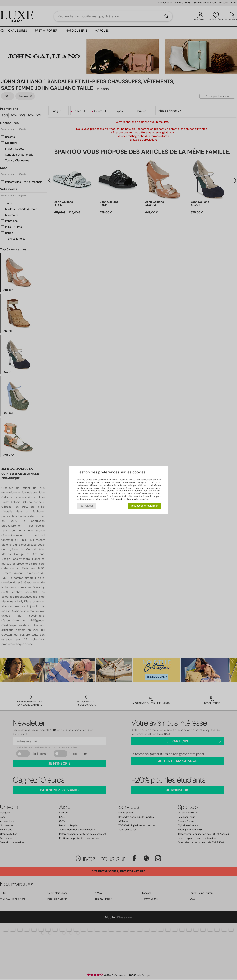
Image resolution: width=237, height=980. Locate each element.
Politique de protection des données (129, 499)
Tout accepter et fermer (144, 506)
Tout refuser (86, 506)
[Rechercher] (166, 16)
